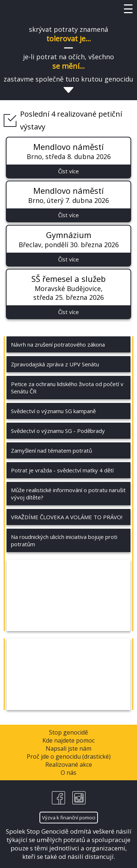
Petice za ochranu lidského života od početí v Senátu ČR (67, 388)
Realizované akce (69, 765)
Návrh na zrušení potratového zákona (58, 344)
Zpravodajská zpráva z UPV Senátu (55, 364)
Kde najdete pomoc (68, 740)
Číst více (68, 171)
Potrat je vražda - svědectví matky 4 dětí (62, 470)
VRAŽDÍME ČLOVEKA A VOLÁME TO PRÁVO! (67, 517)
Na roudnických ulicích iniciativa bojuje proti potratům (64, 540)
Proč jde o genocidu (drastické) (69, 756)
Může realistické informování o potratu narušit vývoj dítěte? (68, 494)
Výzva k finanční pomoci (69, 818)
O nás (68, 773)
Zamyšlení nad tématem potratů (52, 450)
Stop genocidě (68, 732)
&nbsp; (68, 595)
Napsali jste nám (68, 748)
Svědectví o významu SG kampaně (53, 411)
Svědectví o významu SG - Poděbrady (58, 431)
